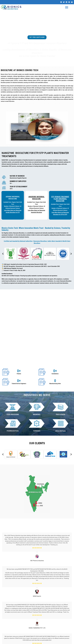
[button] (3, 254)
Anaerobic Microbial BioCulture (36, 198)
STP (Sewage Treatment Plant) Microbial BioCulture (60, 199)
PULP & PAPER (60, 360)
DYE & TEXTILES (61, 376)
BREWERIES (37, 360)
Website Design (58, 642)
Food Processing (13, 360)
